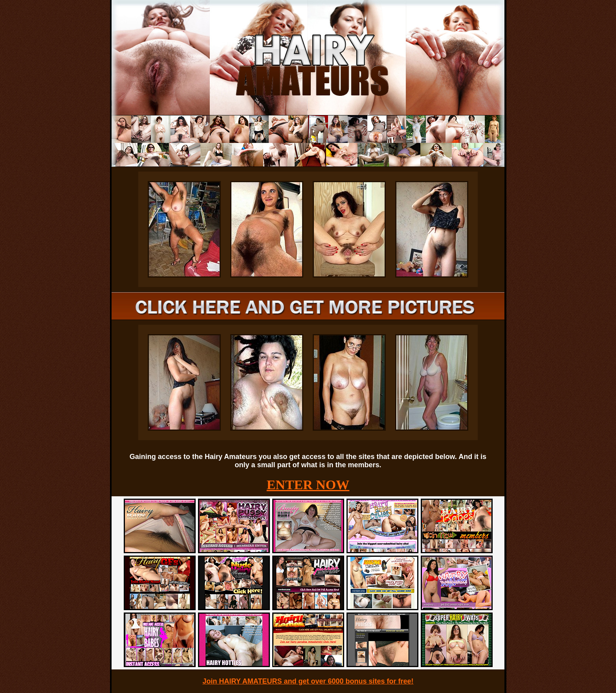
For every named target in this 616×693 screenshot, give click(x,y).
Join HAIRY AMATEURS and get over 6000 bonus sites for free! (308, 681)
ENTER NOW (308, 485)
